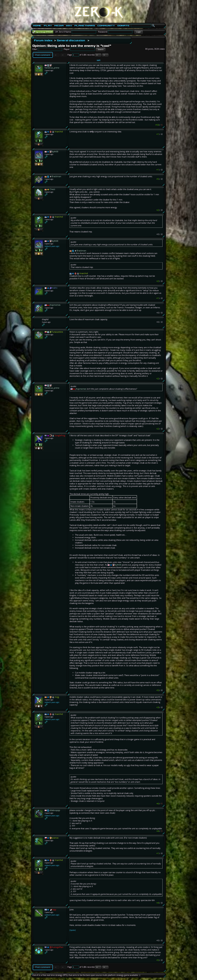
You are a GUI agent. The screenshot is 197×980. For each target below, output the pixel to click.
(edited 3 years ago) (52, 246)
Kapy (54, 910)
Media (59, 26)
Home (37, 26)
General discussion (71, 40)
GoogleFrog (60, 435)
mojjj (57, 697)
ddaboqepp (55, 810)
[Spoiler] (73, 930)
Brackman (56, 176)
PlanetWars (85, 26)
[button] (139, 32)
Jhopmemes (55, 305)
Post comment (43, 55)
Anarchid (59, 132)
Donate (123, 26)
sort (99, 60)
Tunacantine (57, 332)
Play (48, 26)
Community (106, 26)
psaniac (55, 838)
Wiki (69, 26)
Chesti (52, 189)
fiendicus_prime (52, 68)
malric (55, 288)
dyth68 (55, 152)
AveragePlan (57, 947)
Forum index (43, 40)
